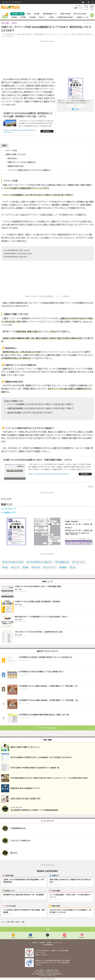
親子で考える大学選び (80, 14)
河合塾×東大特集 (65, 14)
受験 (27, 568)
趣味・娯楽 (56, 906)
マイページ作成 (11, 150)
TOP (48, 929)
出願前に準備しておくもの (16, 154)
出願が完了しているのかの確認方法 (21, 162)
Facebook (30, 937)
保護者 (64, 568)
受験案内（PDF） (10, 513)
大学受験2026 (63, 562)
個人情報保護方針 (48, 945)
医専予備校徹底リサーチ (50, 14)
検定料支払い (13, 158)
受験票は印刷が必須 (15, 166)
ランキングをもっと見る (47, 728)
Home (13, 937)
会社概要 (49, 943)
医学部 (29, 14)
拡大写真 (77, 109)
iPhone (37, 568)
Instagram (82, 937)
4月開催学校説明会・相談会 (65, 17)
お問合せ (35, 943)
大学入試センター (11, 509)
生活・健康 (56, 891)
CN (81, 8)
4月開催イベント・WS (82, 17)
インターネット (79, 562)
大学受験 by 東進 (17, 14)
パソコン (16, 568)
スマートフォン (51, 568)
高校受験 (14, 17)
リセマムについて (58, 943)
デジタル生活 (11, 906)
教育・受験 (9, 875)
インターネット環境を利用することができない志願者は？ (29, 170)
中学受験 (23, 17)
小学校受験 (32, 17)
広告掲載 (42, 943)
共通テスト (42, 17)
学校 (6, 568)
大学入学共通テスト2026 (14, 562)
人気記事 (51, 17)
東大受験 (37, 14)
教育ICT (55, 875)
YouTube (65, 937)
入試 (74, 568)
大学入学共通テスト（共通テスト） (40, 562)
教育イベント (10, 891)
